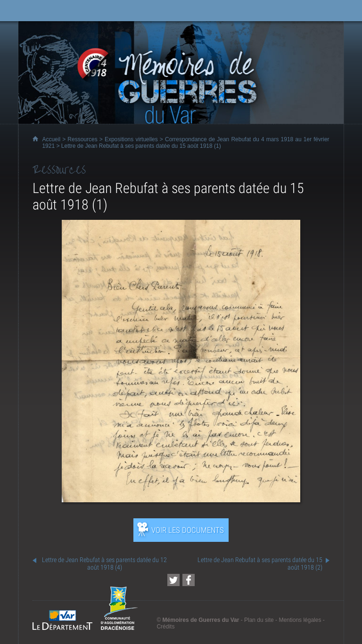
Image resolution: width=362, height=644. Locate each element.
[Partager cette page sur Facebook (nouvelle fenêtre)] (189, 580)
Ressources (82, 139)
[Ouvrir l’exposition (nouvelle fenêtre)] (181, 500)
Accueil (51, 139)
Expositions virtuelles (131, 139)
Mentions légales (300, 620)
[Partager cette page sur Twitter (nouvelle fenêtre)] (173, 580)
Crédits (165, 627)
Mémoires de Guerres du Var (201, 620)
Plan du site (259, 620)
